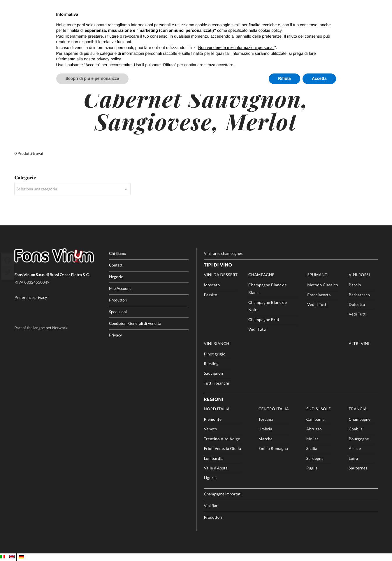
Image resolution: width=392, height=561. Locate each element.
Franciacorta (319, 295)
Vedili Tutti (317, 304)
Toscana (266, 419)
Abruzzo (314, 429)
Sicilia (312, 448)
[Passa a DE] (21, 557)
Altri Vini (359, 343)
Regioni (213, 399)
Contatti (116, 265)
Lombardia (214, 458)
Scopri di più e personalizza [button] (92, 78)
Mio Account (120, 288)
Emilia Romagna (273, 448)
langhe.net (42, 328)
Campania (315, 419)
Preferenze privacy (31, 297)
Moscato (212, 285)
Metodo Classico (323, 285)
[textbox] (72, 189)
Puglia (312, 468)
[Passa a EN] (12, 557)
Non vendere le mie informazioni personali (236, 48)
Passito (210, 295)
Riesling (211, 364)
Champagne (261, 275)
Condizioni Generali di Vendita (135, 323)
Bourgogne (359, 439)
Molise (313, 439)
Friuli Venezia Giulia (222, 448)
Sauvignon (213, 373)
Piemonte (213, 419)
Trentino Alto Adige (222, 439)
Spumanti (318, 275)
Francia (358, 409)
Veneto (210, 429)
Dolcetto (357, 304)
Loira (354, 458)
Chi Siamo (118, 253)
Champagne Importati (223, 494)
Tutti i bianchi (216, 383)
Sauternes (358, 468)
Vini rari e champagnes (223, 253)
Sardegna (315, 458)
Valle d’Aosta (216, 468)
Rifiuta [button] (284, 78)
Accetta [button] (319, 78)
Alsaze (355, 448)
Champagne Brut (264, 320)
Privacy (115, 335)
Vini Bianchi (217, 343)
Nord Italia (217, 409)
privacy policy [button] (109, 59)
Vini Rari (211, 506)
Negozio (116, 277)
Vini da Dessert (221, 275)
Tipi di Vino (218, 265)
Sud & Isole (319, 409)
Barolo (355, 285)
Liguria (210, 478)
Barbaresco (360, 295)
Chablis (356, 429)
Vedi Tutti (257, 329)
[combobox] (72, 189)
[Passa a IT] (3, 557)
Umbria (265, 429)
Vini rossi (360, 275)
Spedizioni (118, 312)
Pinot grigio (215, 354)
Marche (266, 439)
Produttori (118, 300)
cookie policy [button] (270, 30)
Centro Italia (274, 409)
